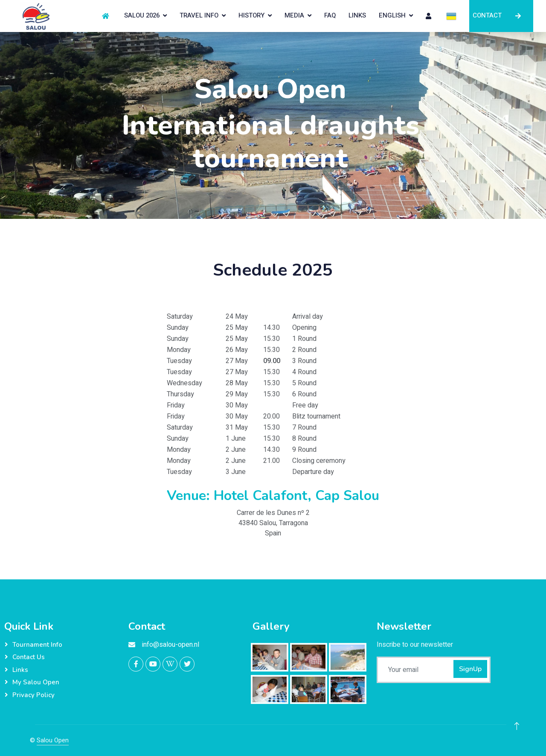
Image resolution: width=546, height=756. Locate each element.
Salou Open (53, 740)
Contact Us (29, 657)
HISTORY (251, 15)
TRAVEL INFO (199, 15)
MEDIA (294, 15)
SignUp (470, 669)
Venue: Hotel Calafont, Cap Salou (273, 496)
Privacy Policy (33, 695)
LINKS (357, 15)
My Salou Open (36, 682)
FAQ (330, 15)
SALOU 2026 (142, 15)
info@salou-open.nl (171, 645)
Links (20, 670)
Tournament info (37, 645)
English (392, 15)
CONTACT (501, 15)
